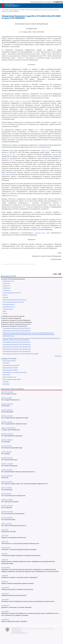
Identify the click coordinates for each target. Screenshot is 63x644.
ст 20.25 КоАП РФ (6, 548)
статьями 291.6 (40, 233)
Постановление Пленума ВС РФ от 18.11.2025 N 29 (17, 351)
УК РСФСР (6, 382)
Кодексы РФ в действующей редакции (14, 279)
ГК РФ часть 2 (7, 286)
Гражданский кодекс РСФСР (11, 365)
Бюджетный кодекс (8, 281)
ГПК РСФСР (6, 363)
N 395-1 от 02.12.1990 (6, 524)
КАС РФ (5, 295)
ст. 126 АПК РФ (5, 605)
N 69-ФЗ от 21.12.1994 (7, 398)
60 (14, 154)
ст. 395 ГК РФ (5, 542)
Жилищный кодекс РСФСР (10, 368)
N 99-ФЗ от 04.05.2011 (7, 470)
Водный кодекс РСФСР (9, 361)
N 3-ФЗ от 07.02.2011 (6, 452)
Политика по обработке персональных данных (19, 633)
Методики (5, 174)
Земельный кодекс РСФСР (10, 370)
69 (18, 154)
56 (11, 154)
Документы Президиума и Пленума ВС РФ (15, 326)
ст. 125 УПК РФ (5, 593)
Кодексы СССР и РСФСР (9, 359)
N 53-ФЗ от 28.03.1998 (7, 518)
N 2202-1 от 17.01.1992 (6, 488)
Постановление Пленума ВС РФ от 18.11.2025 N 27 (17, 342)
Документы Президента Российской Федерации (17, 320)
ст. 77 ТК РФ (4, 582)
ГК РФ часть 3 (7, 288)
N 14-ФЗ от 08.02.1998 (7, 476)
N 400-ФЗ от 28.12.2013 (7, 392)
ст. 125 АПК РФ (5, 619)
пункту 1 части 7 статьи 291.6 (20, 101)
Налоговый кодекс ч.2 (9, 307)
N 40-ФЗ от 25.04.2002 (7, 404)
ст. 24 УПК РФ (5, 599)
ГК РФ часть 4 (7, 290)
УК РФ (4, 311)
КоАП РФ (5, 297)
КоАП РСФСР (6, 375)
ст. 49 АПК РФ (5, 611)
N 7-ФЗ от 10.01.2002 (6, 446)
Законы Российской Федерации (12, 318)
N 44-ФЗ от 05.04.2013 (7, 506)
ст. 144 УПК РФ (5, 587)
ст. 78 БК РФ (5, 560)
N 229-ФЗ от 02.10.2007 (7, 512)
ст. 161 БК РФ (5, 576)
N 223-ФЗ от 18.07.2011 (7, 482)
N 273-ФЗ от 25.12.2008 (7, 434)
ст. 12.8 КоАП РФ (6, 568)
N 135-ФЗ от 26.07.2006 (7, 464)
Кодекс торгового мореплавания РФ (13, 302)
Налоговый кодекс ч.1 (9, 304)
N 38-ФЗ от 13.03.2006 (7, 440)
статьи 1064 (57, 154)
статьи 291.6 (6, 226)
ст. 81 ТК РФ (4, 554)
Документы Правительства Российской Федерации (17, 322)
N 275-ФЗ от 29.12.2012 (7, 422)
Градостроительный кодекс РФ (12, 293)
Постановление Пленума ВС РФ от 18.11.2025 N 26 (17, 349)
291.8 (48, 233)
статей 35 (5, 154)
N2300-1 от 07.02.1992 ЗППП (8, 428)
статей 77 (44, 150)
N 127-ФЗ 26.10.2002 (6, 494)
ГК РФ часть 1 (6, 283)
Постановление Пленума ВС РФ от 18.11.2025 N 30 (17, 344)
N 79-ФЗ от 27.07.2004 (7, 416)
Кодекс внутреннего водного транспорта (14, 300)
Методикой (13, 196)
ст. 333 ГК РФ (5, 530)
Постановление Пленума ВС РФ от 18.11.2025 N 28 (17, 347)
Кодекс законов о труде (9, 377)
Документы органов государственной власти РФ (17, 324)
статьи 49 (46, 75)
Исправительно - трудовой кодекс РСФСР (15, 372)
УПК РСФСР (6, 384)
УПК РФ (5, 314)
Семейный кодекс (8, 309)
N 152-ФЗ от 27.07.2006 (7, 500)
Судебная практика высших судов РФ (14, 316)
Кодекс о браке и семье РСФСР (12, 379)
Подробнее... (58, 356)
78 (50, 150)
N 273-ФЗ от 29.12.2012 (7, 410)
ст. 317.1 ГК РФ (5, 536)
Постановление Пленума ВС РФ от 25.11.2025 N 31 (17, 328)
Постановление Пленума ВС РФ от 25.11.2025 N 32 (17, 331)
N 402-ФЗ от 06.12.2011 (7, 458)
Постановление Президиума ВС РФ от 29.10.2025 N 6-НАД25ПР (21, 354)
